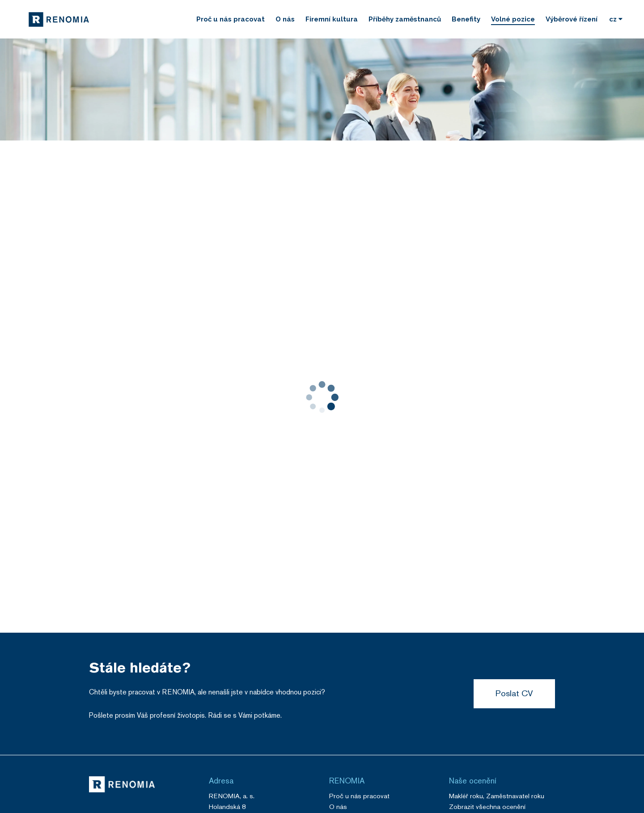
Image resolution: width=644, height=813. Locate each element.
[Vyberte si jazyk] (616, 19)
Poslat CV (514, 693)
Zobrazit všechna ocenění (487, 807)
